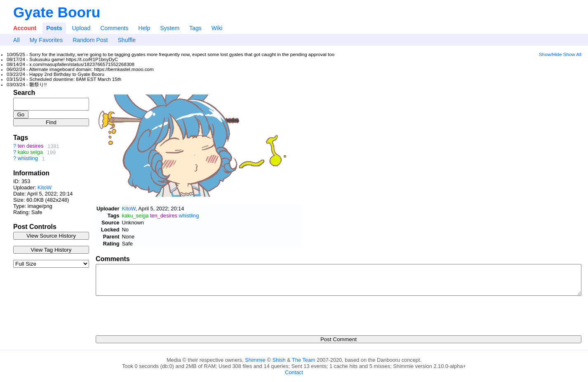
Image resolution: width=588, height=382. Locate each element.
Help (144, 28)
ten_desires (164, 216)
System (170, 28)
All (16, 40)
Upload (81, 28)
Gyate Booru (57, 12)
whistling (28, 159)
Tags (195, 28)
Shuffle (127, 40)
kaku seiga (30, 152)
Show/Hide (550, 54)
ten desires (31, 146)
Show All (572, 54)
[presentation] (158, 313)
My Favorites (46, 40)
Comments (114, 28)
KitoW (45, 187)
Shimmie (255, 360)
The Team (304, 360)
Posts (54, 28)
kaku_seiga (135, 216)
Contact (294, 372)
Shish (279, 360)
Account (25, 28)
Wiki (217, 28)
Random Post (90, 40)
